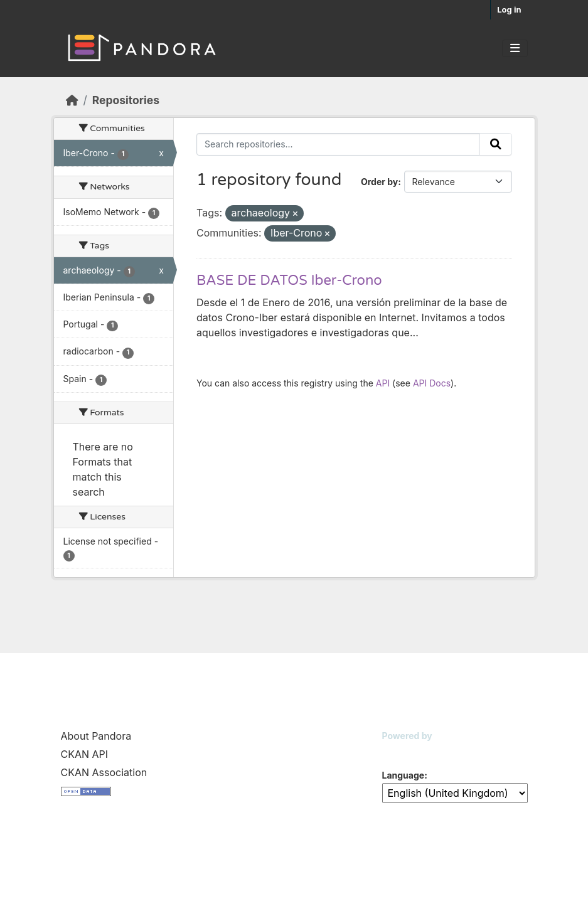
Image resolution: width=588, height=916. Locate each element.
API (383, 383)
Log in (509, 9)
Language (404, 775)
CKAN (404, 751)
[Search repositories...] (338, 144)
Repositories (126, 100)
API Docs (432, 383)
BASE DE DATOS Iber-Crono (289, 280)
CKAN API (85, 754)
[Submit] (496, 144)
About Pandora (96, 736)
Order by (379, 182)
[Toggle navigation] (515, 48)
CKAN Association (104, 772)
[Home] (72, 100)
